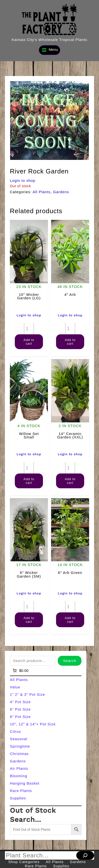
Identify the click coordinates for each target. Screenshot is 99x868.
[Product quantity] (29, 329)
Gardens (61, 192)
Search (70, 661)
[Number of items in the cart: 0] (20, 670)
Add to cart (29, 342)
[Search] (85, 855)
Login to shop (23, 180)
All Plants (42, 192)
